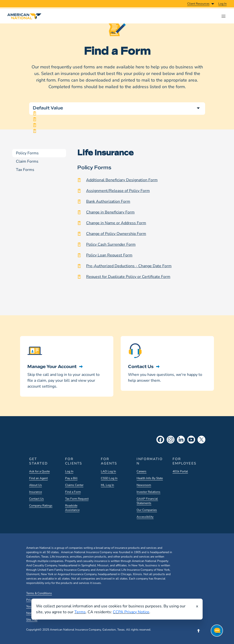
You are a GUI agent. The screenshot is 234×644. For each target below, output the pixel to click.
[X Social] (201, 440)
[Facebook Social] (160, 440)
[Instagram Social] (171, 440)
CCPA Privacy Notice (131, 612)
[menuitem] (222, 4)
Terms (80, 612)
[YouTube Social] (191, 440)
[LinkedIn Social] (181, 440)
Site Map (32, 620)
